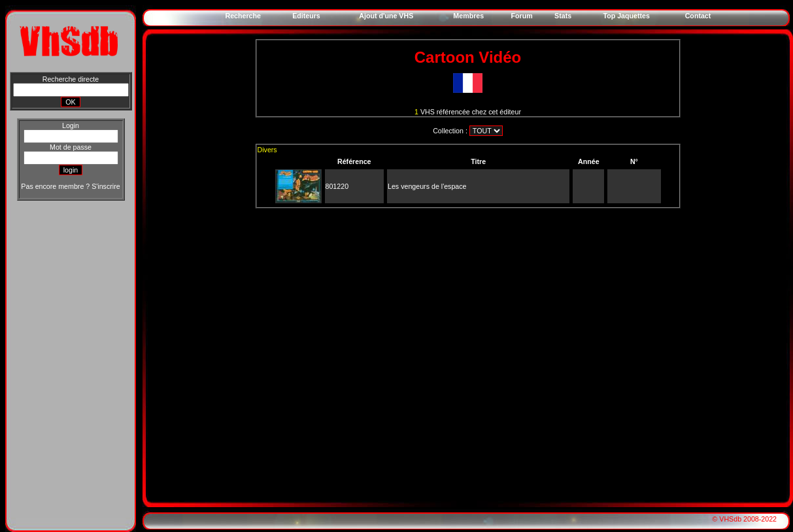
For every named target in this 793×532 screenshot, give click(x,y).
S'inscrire (106, 186)
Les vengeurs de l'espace (427, 186)
